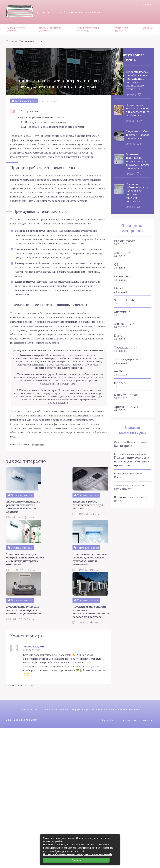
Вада (116, 522)
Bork (116, 498)
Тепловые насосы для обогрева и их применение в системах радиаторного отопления (134, 83)
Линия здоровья (125, 381)
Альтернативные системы (88, 30)
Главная (147, 4)
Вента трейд (122, 467)
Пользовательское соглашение (138, 743)
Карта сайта (108, 743)
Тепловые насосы (122, 30)
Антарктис (121, 333)
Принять (76, 860)
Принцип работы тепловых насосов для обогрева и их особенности (133, 118)
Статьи (148, 29)
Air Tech (119, 392)
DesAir (118, 357)
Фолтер (119, 404)
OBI (116, 286)
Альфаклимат (123, 345)
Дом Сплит (121, 274)
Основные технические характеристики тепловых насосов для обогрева (135, 177)
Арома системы (125, 428)
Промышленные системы (50, 30)
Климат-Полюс (125, 416)
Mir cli (118, 309)
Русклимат (121, 510)
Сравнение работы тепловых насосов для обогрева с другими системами (132, 212)
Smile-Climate (123, 321)
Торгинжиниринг (126, 369)
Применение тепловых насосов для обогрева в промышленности (131, 483)
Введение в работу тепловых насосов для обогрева (135, 148)
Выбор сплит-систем (16, 30)
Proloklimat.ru (123, 262)
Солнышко (121, 298)
